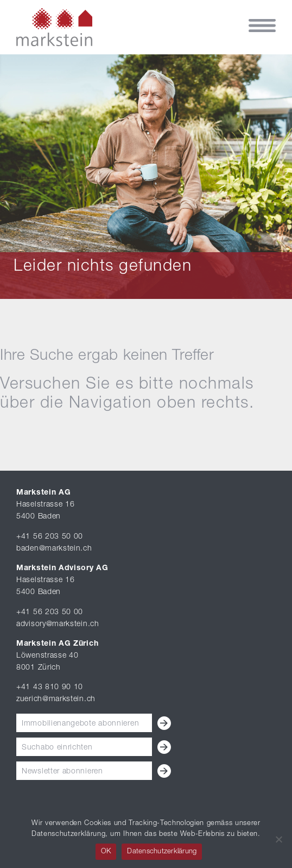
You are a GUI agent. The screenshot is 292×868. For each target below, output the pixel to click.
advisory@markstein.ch (58, 625)
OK (106, 852)
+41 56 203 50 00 (50, 537)
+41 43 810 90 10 (50, 688)
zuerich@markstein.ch (56, 700)
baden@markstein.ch (54, 549)
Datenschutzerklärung (162, 852)
